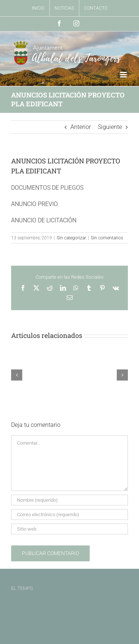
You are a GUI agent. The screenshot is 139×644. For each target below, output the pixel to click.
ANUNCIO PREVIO (34, 204)
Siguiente (110, 127)
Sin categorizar (71, 238)
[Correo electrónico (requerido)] (69, 514)
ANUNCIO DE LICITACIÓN (44, 220)
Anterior (81, 127)
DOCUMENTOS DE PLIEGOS (47, 188)
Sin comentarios (107, 238)
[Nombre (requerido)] (69, 500)
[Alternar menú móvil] (124, 75)
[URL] (69, 529)
